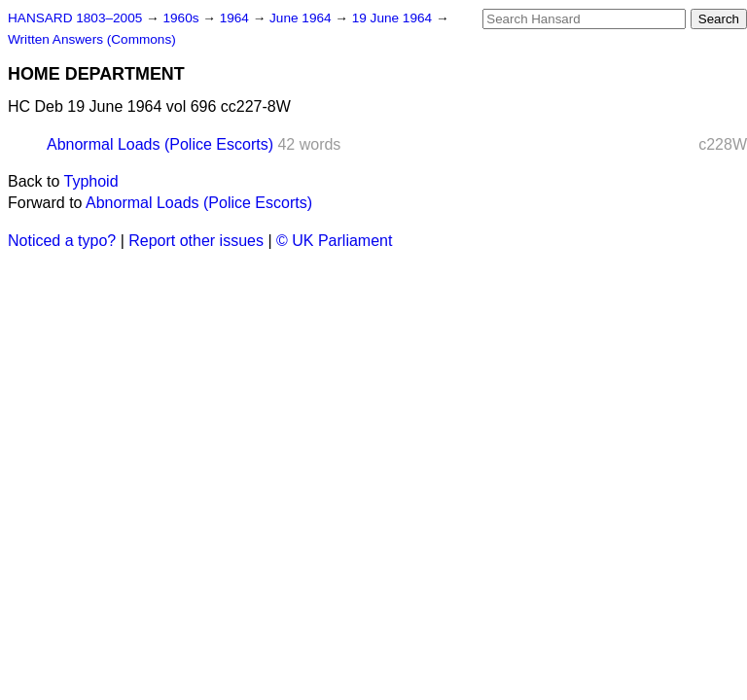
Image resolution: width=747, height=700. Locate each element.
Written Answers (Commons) (92, 39)
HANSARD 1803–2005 (75, 18)
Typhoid (91, 181)
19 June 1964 (394, 18)
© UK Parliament (334, 241)
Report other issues (196, 241)
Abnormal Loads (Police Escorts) (160, 144)
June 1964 (302, 18)
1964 (236, 18)
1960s (182, 18)
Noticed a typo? (62, 241)
